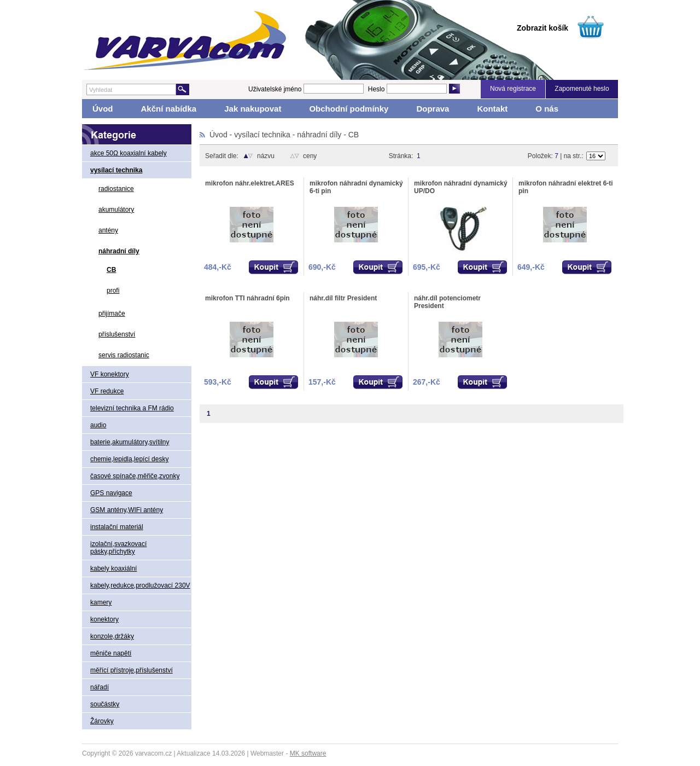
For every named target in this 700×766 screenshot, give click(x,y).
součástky (105, 704)
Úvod (103, 109)
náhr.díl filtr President (343, 298)
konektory (104, 619)
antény (108, 230)
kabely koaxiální (113, 568)
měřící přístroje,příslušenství (132, 670)
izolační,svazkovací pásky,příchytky (118, 548)
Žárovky (102, 721)
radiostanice (116, 189)
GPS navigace (111, 493)
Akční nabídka (169, 109)
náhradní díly (119, 251)
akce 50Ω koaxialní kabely (129, 153)
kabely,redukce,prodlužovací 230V (140, 585)
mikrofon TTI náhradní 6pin (247, 298)
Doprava (433, 109)
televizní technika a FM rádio (132, 408)
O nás (547, 109)
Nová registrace (513, 89)
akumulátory (116, 210)
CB (111, 270)
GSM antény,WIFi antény (127, 510)
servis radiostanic (124, 355)
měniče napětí (111, 653)
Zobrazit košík (542, 28)
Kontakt (492, 109)
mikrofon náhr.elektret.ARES (250, 183)
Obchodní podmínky (349, 109)
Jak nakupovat (253, 109)
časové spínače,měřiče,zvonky (135, 476)
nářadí (100, 687)
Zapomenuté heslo (582, 89)
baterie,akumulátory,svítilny (130, 442)
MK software (308, 753)
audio (98, 425)
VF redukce (107, 391)
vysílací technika (116, 170)
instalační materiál (117, 527)
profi (113, 291)
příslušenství (117, 334)
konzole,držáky (112, 636)
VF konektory (110, 374)
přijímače (112, 314)
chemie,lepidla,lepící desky (129, 459)
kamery (101, 602)
